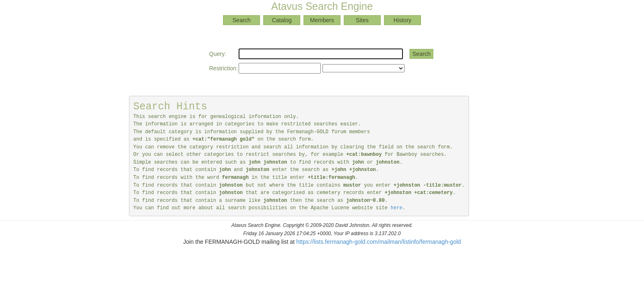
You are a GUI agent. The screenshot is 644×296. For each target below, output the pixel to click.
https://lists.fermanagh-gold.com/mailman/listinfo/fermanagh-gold (378, 242)
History (402, 20)
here (397, 208)
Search (241, 20)
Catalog (282, 20)
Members (322, 20)
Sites (362, 20)
